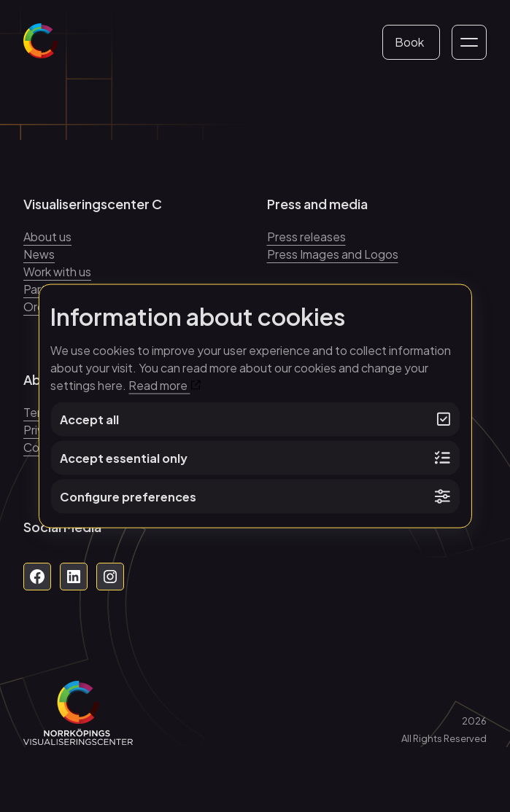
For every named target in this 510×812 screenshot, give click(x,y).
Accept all (255, 419)
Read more (164, 385)
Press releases (306, 237)
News (39, 254)
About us (47, 237)
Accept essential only (255, 458)
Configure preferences (255, 496)
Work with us (57, 272)
